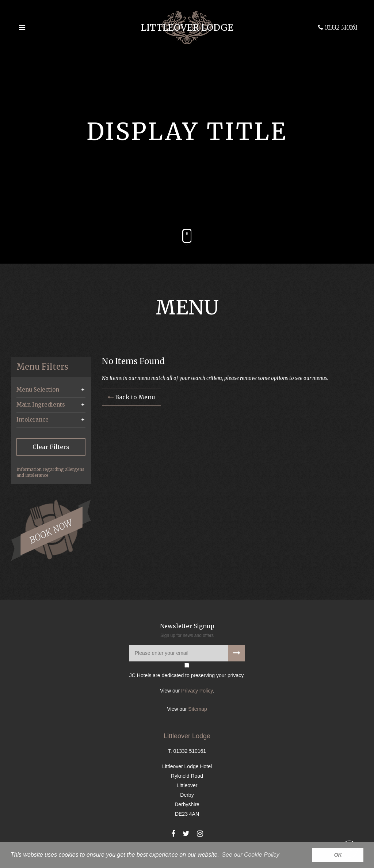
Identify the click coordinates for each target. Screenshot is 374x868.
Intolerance (33, 420)
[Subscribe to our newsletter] (236, 654)
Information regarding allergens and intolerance (50, 472)
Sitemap (197, 710)
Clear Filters (51, 447)
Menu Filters (42, 367)
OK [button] (338, 855)
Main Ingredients (41, 405)
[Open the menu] (22, 27)
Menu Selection (38, 390)
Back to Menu (131, 397)
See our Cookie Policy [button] (250, 855)
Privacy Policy (197, 691)
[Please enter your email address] (187, 654)
